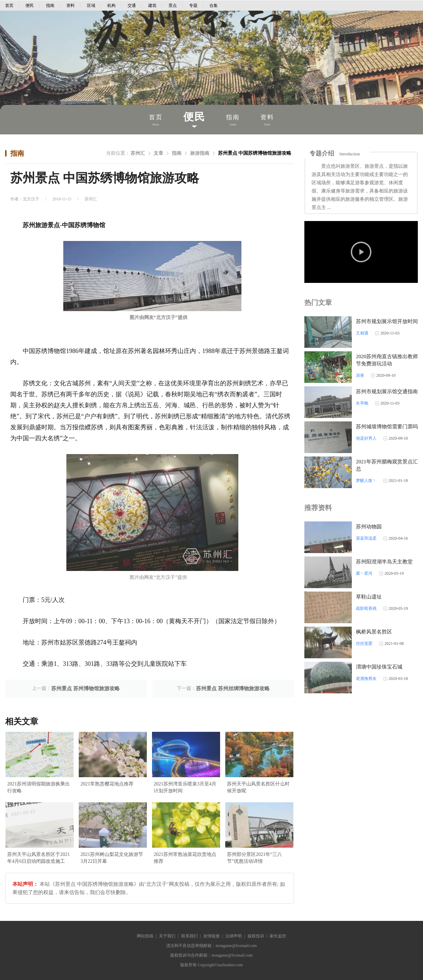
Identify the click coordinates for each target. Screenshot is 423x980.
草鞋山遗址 (369, 597)
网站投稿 (145, 936)
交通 (132, 5)
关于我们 (167, 936)
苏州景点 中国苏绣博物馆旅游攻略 (255, 153)
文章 (159, 153)
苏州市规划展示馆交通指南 (387, 392)
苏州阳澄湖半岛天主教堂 (384, 562)
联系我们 (189, 936)
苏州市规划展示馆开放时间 (387, 321)
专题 (193, 5)
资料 (70, 5)
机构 (111, 5)
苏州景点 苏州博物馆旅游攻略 (85, 689)
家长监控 (278, 936)
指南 (50, 5)
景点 (173, 5)
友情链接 (211, 936)
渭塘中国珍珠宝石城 (379, 667)
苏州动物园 (369, 527)
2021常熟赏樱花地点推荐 (107, 784)
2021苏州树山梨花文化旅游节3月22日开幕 (112, 858)
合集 (214, 5)
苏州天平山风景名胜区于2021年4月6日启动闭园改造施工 (39, 858)
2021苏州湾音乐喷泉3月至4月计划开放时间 (185, 787)
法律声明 (234, 936)
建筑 (152, 5)
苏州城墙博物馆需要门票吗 (387, 427)
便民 (30, 5)
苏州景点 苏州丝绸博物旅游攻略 (233, 689)
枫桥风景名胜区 (374, 632)
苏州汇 (138, 153)
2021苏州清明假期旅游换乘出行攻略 (39, 787)
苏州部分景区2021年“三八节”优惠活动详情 (254, 858)
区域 (91, 5)
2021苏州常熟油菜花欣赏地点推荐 (185, 858)
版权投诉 (256, 936)
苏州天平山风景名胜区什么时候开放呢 (258, 787)
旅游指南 (200, 153)
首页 (9, 5)
